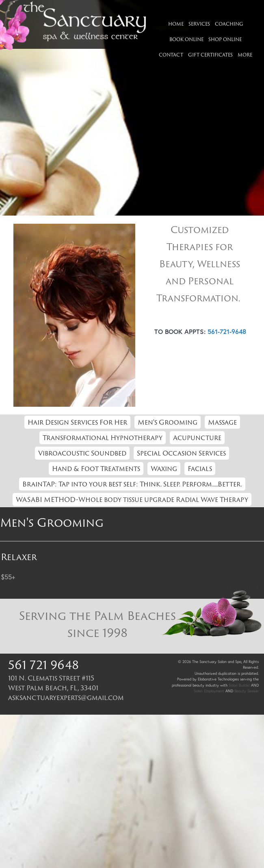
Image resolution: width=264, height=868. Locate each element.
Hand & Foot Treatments (96, 469)
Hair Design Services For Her (77, 422)
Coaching (229, 24)
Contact (171, 55)
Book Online (186, 39)
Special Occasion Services (181, 453)
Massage (222, 422)
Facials (200, 469)
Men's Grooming (168, 422)
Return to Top (239, 587)
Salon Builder (239, 685)
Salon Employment (209, 691)
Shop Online (225, 39)
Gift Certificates (210, 55)
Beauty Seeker (247, 691)
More (245, 55)
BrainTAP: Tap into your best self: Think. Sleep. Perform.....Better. (132, 484)
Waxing (164, 469)
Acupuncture (197, 438)
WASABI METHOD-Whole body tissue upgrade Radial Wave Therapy (132, 499)
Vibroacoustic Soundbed (82, 453)
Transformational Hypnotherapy (103, 438)
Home (176, 24)
